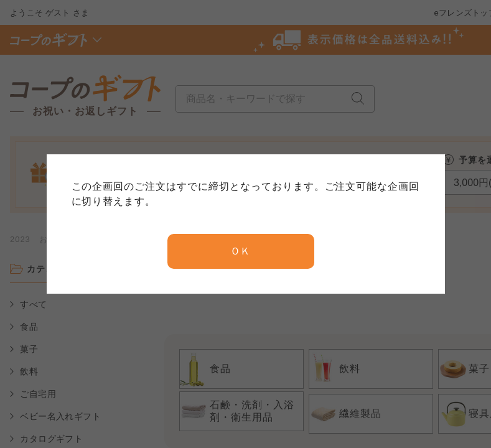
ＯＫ (241, 251)
